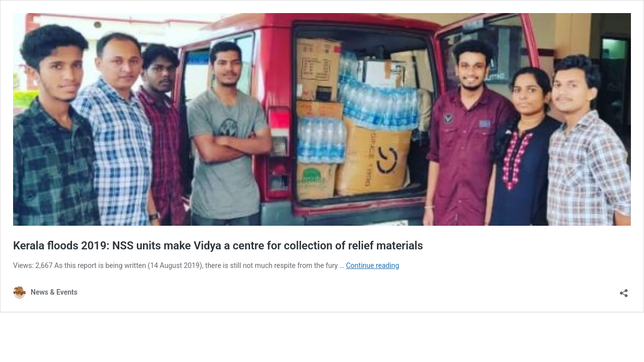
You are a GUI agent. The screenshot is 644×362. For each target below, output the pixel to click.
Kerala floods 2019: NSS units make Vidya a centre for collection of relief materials (218, 246)
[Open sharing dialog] (624, 290)
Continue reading (373, 265)
